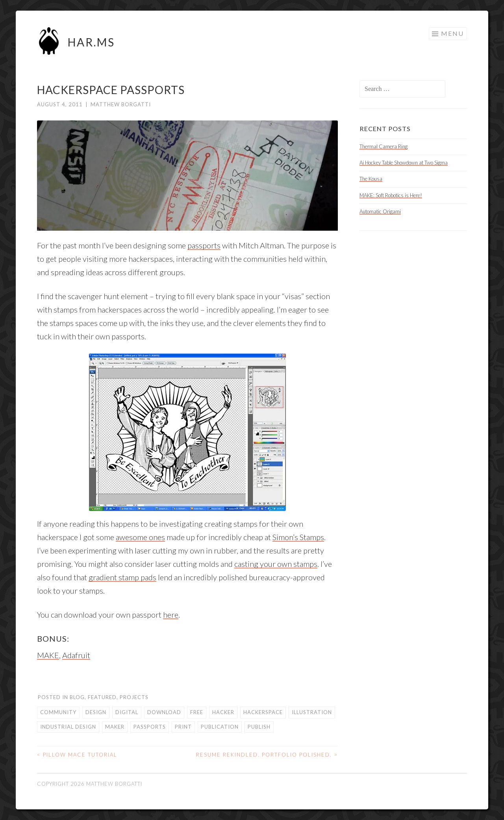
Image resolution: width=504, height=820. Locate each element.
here (171, 615)
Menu (452, 33)
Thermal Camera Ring (384, 146)
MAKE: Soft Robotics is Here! (391, 195)
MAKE (48, 655)
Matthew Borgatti (121, 104)
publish (259, 727)
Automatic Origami (380, 211)
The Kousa (371, 179)
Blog (77, 697)
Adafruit (76, 655)
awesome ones (140, 537)
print (183, 727)
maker (115, 727)
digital (127, 712)
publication (220, 727)
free (197, 712)
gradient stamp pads (122, 577)
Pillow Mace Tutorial (77, 755)
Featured (102, 697)
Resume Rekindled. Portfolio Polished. (267, 755)
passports (204, 245)
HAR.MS (91, 42)
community (58, 712)
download (164, 712)
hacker (223, 712)
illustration (312, 712)
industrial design (68, 727)
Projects (134, 697)
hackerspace (263, 712)
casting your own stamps (276, 564)
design (96, 712)
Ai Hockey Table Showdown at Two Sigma (404, 163)
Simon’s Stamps (298, 537)
